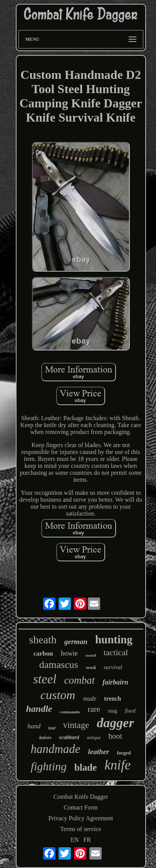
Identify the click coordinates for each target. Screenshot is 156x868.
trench (112, 699)
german (76, 642)
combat (79, 680)
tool (52, 728)
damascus (59, 665)
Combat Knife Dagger (81, 797)
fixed (130, 711)
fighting (49, 766)
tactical (116, 652)
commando (70, 712)
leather (99, 752)
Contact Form (81, 807)
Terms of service (81, 829)
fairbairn (115, 682)
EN (75, 840)
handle (39, 709)
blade (86, 767)
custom (58, 695)
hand (34, 726)
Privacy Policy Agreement (81, 818)
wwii (91, 667)
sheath (43, 640)
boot (115, 736)
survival (113, 667)
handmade (55, 749)
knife (117, 765)
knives (45, 738)
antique (94, 738)
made (90, 699)
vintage (76, 725)
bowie (69, 653)
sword (91, 655)
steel (45, 679)
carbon (43, 654)
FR (87, 840)
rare (94, 709)
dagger (115, 723)
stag (112, 711)
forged (124, 753)
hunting (114, 639)
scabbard (69, 737)
